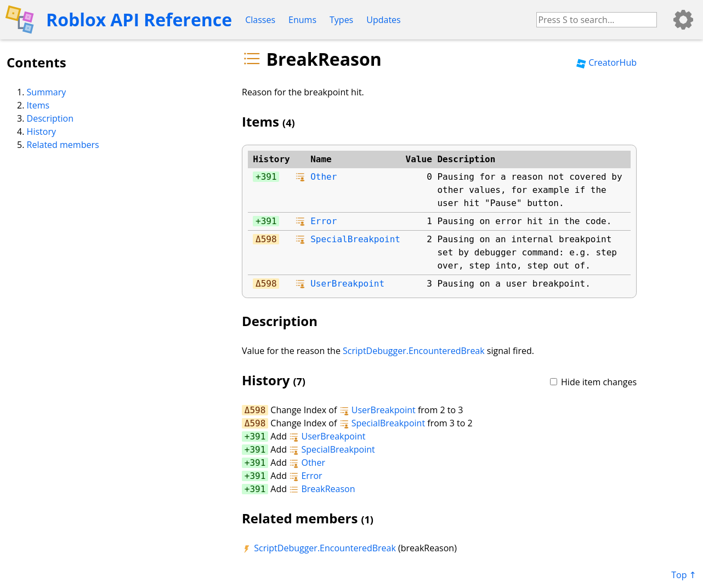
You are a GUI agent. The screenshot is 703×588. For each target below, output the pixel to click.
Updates (383, 20)
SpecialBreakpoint (355, 239)
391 (269, 177)
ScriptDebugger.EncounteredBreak (414, 351)
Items (38, 105)
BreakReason (322, 489)
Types (341, 20)
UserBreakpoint (347, 284)
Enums (302, 20)
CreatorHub (606, 62)
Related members (63, 145)
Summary (47, 92)
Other (324, 177)
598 (269, 239)
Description (50, 118)
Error (324, 221)
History (41, 132)
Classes (260, 20)
